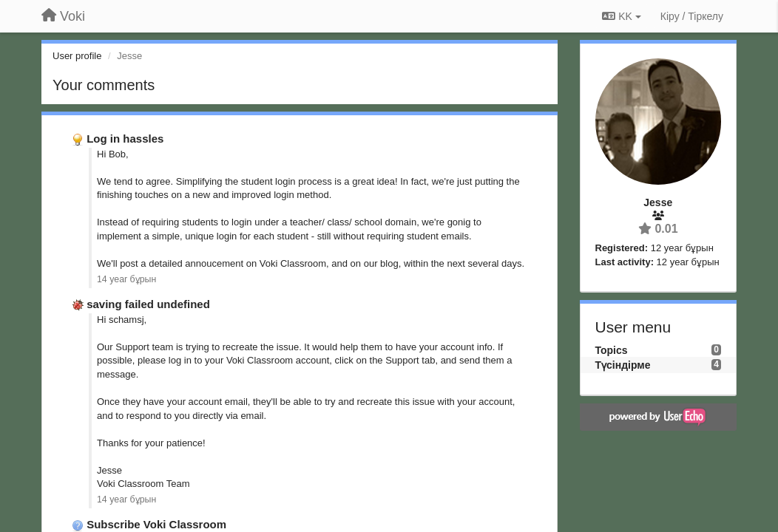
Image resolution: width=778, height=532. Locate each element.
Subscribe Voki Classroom (156, 524)
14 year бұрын (126, 279)
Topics (612, 350)
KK (621, 16)
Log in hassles (125, 139)
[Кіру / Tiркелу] (692, 16)
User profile (77, 56)
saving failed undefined (148, 304)
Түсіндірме (623, 365)
